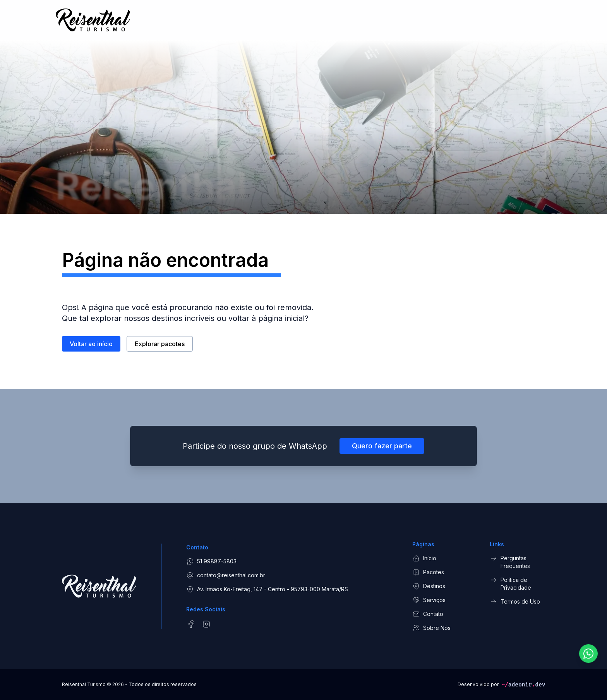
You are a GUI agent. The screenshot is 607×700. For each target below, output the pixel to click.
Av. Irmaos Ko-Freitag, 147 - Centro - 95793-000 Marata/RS (267, 589)
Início (424, 558)
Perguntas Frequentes (510, 562)
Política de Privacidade (510, 583)
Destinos (429, 586)
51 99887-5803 (211, 561)
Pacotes (428, 572)
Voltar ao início (91, 344)
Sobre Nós (431, 628)
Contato (428, 614)
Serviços (429, 600)
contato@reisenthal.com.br (226, 575)
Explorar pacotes (160, 344)
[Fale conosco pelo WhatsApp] (588, 654)
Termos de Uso (515, 602)
